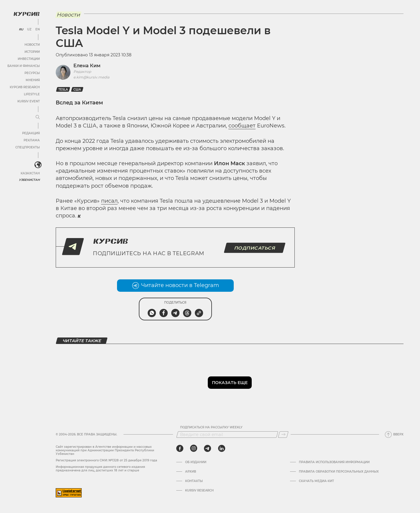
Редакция (31, 133)
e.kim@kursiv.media (91, 77)
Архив (191, 472)
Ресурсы (32, 73)
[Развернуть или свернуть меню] (38, 117)
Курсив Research (25, 87)
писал (109, 201)
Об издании (196, 462)
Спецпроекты (28, 147)
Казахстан (30, 173)
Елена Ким (87, 66)
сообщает (242, 126)
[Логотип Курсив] (27, 14)
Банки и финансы (24, 66)
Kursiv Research (199, 491)
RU (21, 29)
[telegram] (207, 448)
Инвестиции (29, 59)
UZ (29, 29)
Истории (32, 52)
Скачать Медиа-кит (316, 481)
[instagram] (194, 448)
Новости (32, 45)
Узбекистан (29, 180)
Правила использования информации (334, 462)
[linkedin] (221, 448)
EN (38, 29)
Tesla (63, 90)
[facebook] (180, 448)
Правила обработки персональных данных (339, 472)
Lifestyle (32, 94)
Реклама (32, 140)
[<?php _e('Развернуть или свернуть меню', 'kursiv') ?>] (38, 165)
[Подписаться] (283, 435)
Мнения (33, 80)
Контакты (194, 481)
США (77, 90)
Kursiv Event (29, 101)
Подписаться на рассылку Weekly (211, 427)
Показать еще (230, 383)
